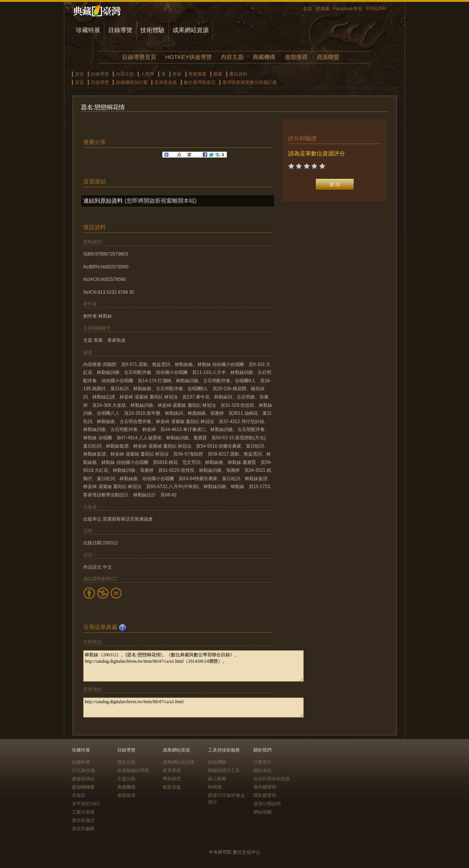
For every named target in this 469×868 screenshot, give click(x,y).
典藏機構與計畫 (132, 82)
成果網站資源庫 (179, 762)
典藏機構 (264, 57)
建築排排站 (83, 779)
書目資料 (238, 74)
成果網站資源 (191, 30)
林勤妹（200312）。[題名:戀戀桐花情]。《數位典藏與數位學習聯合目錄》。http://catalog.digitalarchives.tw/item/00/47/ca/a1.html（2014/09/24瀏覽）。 (193, 666)
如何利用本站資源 (272, 779)
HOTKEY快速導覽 (188, 57)
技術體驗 (152, 30)
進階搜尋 (296, 57)
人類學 (148, 74)
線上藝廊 (217, 779)
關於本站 (262, 770)
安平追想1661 (86, 804)
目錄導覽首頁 (139, 57)
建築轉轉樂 (83, 787)
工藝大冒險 (83, 812)
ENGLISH (376, 8)
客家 (177, 74)
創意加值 (172, 787)
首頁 (307, 9)
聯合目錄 (126, 762)
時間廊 (215, 787)
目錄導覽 (120, 30)
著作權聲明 (265, 787)
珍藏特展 (88, 30)
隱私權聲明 (265, 795)
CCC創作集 (84, 770)
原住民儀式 (83, 820)
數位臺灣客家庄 (200, 82)
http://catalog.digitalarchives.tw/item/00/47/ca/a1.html (193, 708)
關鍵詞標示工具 (224, 770)
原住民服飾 (83, 829)
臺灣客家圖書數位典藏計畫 (250, 82)
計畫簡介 (262, 762)
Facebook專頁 (348, 9)
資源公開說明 (267, 804)
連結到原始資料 (103, 201)
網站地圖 (262, 812)
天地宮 (79, 795)
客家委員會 (166, 82)
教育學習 (172, 770)
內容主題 (232, 57)
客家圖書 (197, 74)
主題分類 (126, 779)
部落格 (323, 9)
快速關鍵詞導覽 (133, 770)
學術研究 (172, 779)
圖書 (218, 74)
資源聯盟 (328, 57)
